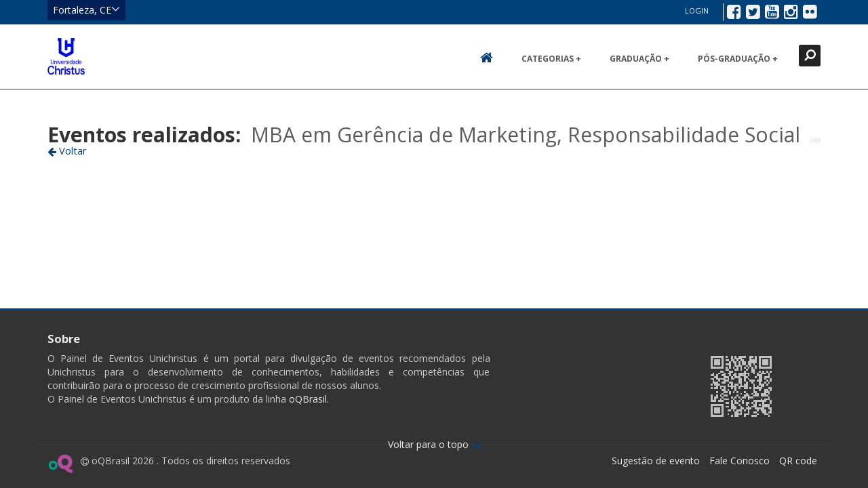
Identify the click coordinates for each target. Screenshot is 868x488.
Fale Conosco (739, 461)
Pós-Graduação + (738, 59)
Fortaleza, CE (86, 9)
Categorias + (551, 59)
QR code (798, 461)
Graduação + (639, 59)
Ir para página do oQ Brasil (60, 464)
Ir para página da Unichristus (613, 385)
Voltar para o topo (434, 444)
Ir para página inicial (66, 56)
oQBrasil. (308, 399)
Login (697, 11)
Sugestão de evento (656, 461)
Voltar (67, 150)
